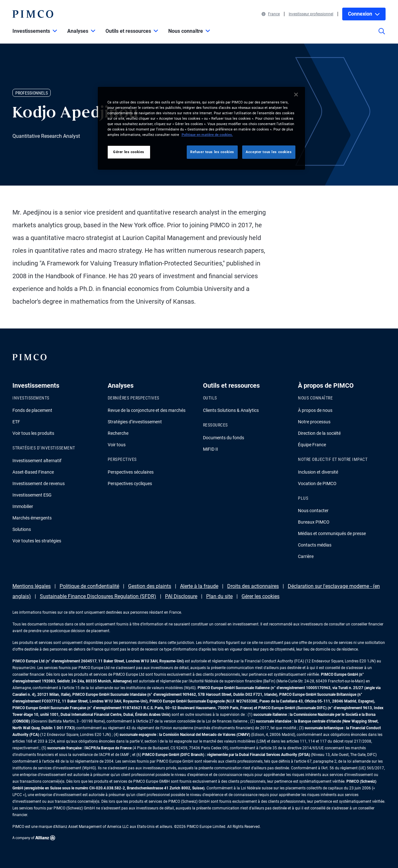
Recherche (118, 433)
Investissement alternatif (37, 461)
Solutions (22, 529)
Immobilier (23, 506)
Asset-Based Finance (33, 472)
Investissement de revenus (39, 483)
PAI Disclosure (181, 596)
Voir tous (117, 445)
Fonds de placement (32, 410)
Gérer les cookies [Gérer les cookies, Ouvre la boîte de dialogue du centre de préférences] (129, 152)
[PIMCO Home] (33, 14)
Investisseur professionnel (311, 14)
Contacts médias (315, 545)
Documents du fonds (224, 438)
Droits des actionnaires (253, 586)
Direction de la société (319, 433)
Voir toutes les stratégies (37, 541)
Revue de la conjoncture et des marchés (147, 410)
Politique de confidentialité (89, 586)
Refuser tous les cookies (212, 152)
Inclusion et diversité (318, 472)
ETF (16, 422)
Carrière (306, 556)
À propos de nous (315, 410)
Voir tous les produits (33, 433)
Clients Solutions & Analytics (231, 410)
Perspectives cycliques (130, 483)
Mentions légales (32, 586)
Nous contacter (313, 511)
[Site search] (382, 36)
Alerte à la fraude (199, 586)
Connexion (364, 14)
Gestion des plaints (150, 586)
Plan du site (219, 596)
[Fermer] (296, 95)
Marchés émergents (32, 518)
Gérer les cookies (261, 596)
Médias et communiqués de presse (332, 533)
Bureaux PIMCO (314, 522)
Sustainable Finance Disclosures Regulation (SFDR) (98, 596)
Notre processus (314, 422)
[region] (201, 128)
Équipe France (312, 445)
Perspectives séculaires (131, 472)
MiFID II (210, 449)
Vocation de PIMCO (317, 483)
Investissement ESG (32, 495)
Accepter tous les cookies (269, 152)
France (271, 14)
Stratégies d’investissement (135, 422)
